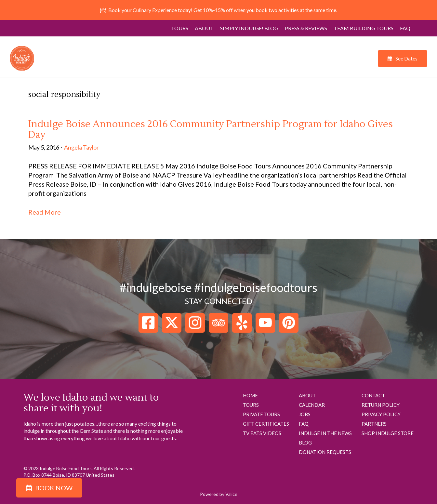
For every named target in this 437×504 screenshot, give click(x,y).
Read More (45, 212)
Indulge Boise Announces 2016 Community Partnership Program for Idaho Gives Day (211, 129)
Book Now (54, 488)
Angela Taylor (81, 147)
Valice (231, 494)
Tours (180, 28)
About (204, 28)
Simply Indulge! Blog (249, 28)
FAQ (405, 28)
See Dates (406, 58)
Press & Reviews (306, 28)
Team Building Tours (364, 28)
